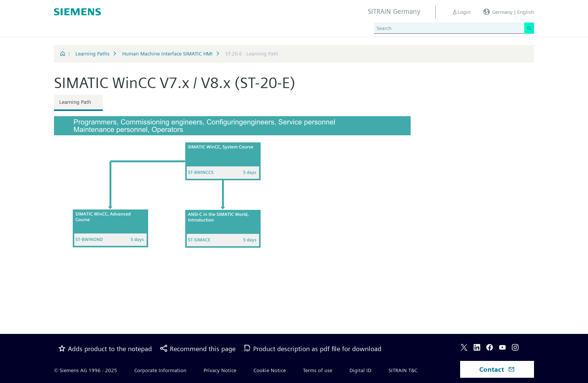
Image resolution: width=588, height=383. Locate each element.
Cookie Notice (270, 370)
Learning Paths (92, 54)
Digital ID (360, 370)
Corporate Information (160, 370)
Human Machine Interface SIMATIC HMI (167, 54)
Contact (497, 369)
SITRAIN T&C (403, 370)
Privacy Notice (220, 370)
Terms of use (318, 370)
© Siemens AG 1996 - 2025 (85, 370)
